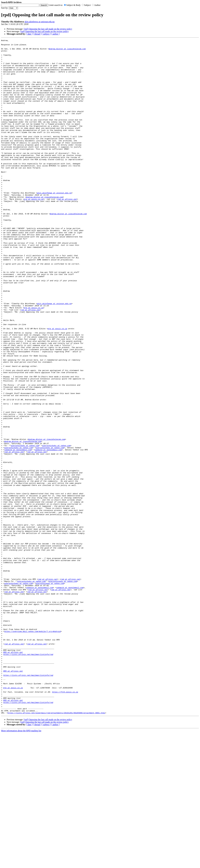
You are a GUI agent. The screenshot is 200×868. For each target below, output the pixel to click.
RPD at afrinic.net (13, 775)
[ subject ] (46, 34)
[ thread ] (37, 34)
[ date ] (29, 34)
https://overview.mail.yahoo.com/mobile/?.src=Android (32, 750)
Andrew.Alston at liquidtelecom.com (67, 51)
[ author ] (55, 34)
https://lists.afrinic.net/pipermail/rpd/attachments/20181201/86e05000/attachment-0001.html (56, 848)
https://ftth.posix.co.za (65, 823)
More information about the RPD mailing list (21, 866)
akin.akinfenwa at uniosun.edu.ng (40, 22)
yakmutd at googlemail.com (18, 532)
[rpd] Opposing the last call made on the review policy (48, 29)
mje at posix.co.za (34, 231)
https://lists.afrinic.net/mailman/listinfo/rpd (28, 778)
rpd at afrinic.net (67, 231)
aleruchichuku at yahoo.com (25, 527)
